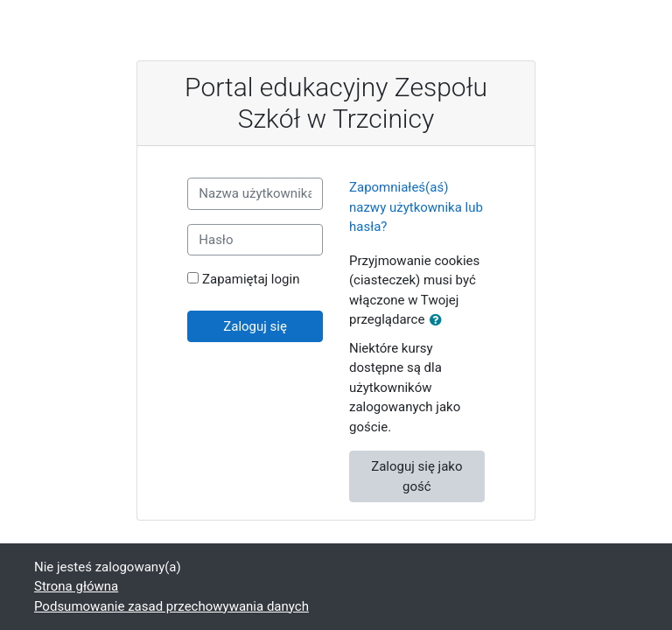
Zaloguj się (255, 326)
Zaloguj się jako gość (416, 476)
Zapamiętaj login (251, 279)
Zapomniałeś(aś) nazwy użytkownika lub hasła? (416, 207)
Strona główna (76, 586)
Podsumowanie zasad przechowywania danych (171, 606)
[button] (439, 321)
